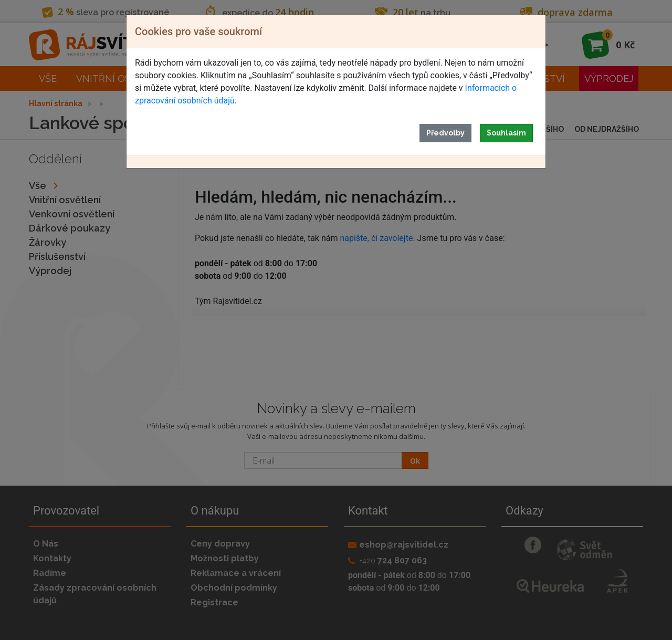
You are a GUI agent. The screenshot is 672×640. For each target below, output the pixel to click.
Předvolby (445, 133)
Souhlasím (506, 133)
